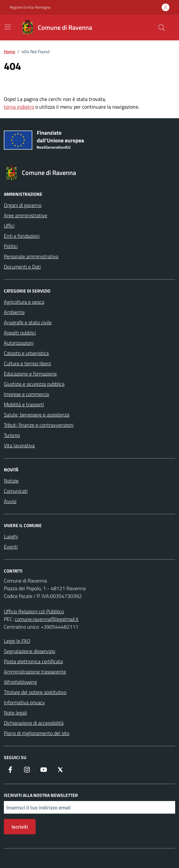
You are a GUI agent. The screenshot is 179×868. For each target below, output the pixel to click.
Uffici (9, 226)
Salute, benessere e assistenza (37, 415)
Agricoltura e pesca (24, 302)
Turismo (12, 435)
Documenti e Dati (22, 267)
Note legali (15, 713)
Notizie (11, 481)
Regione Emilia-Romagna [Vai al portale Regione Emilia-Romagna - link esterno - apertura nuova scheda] (30, 7)
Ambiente (14, 312)
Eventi (11, 547)
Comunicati (16, 491)
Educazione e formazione (30, 374)
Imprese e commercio (26, 394)
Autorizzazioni (19, 343)
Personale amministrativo (31, 256)
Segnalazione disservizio (30, 651)
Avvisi (10, 501)
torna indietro (19, 107)
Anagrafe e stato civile (28, 322)
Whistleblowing (20, 682)
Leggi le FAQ (17, 641)
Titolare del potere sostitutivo (35, 692)
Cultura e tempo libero (27, 363)
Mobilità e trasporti (24, 404)
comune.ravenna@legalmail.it (47, 619)
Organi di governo (23, 205)
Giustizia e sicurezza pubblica (34, 384)
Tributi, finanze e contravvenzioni (39, 425)
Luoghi (11, 536)
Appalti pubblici (20, 333)
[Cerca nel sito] (162, 28)
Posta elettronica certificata (33, 661)
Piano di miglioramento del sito (37, 733)
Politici (11, 246)
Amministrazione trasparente (35, 672)
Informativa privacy (24, 702)
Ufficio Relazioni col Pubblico (34, 611)
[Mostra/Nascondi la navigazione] (8, 27)
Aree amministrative (26, 215)
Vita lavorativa (19, 445)
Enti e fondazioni (22, 236)
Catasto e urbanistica (26, 353)
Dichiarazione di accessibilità (34, 723)
